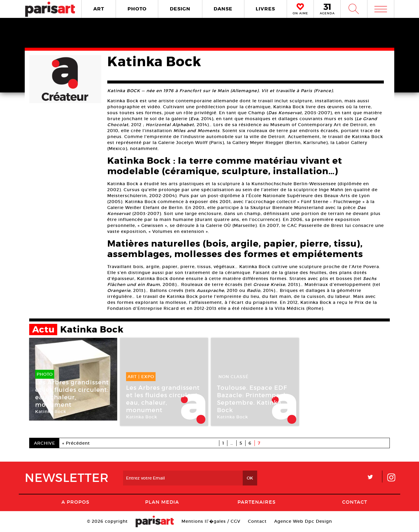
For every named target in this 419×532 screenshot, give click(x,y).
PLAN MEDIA (162, 502)
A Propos (75, 502)
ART (99, 9)
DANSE (223, 9)
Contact (355, 502)
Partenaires (257, 502)
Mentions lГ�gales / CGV (211, 521)
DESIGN (180, 9)
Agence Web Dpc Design (303, 521)
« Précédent (76, 443)
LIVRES (265, 9)
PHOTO (137, 9)
